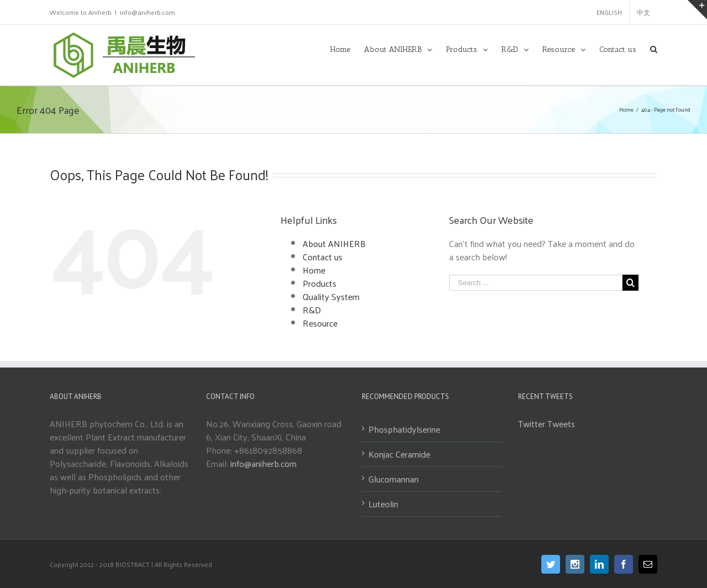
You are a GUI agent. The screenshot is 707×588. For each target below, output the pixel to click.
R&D (312, 310)
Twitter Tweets (547, 424)
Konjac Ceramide (399, 454)
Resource (320, 323)
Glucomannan (394, 479)
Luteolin (383, 504)
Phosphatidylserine (404, 429)
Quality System (331, 296)
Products (320, 283)
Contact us (323, 257)
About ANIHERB (334, 243)
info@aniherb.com (147, 12)
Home (314, 270)
